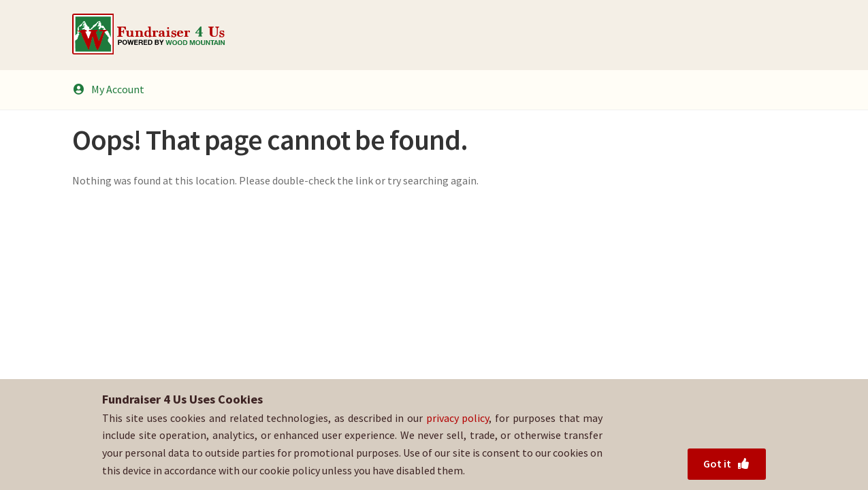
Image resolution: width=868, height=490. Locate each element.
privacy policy (458, 418)
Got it (727, 463)
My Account (108, 89)
